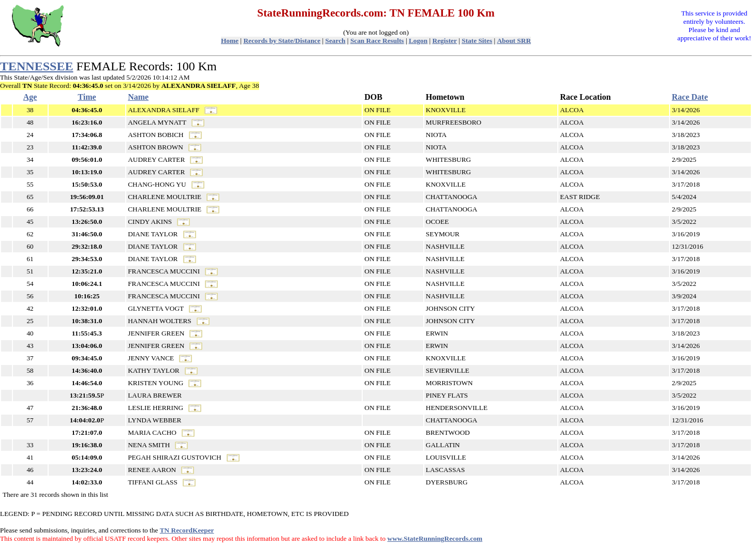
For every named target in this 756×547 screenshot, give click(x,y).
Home (230, 41)
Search (336, 41)
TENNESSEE (36, 66)
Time (87, 97)
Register (445, 41)
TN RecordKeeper (187, 530)
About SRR (514, 41)
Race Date (690, 97)
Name (138, 97)
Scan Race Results (377, 41)
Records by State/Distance (282, 41)
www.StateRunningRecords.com (435, 538)
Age (30, 97)
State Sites (477, 41)
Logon (418, 41)
